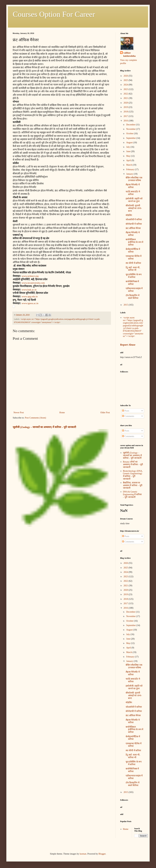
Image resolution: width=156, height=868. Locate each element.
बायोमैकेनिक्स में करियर (132, 283)
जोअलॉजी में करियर (134, 220)
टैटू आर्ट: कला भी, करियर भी (133, 269)
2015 (126, 305)
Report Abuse (128, 345)
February (130, 169)
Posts (126, 411)
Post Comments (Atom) (35, 418)
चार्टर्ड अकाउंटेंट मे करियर (133, 193)
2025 (126, 80)
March (129, 165)
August (130, 143)
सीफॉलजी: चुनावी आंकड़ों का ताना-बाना (134, 208)
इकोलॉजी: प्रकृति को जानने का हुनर (134, 200)
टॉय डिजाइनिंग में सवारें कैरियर (133, 297)
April (129, 160)
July (128, 147)
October (130, 133)
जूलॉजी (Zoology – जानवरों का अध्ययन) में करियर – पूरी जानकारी (44, 427)
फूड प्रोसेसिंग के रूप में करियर (134, 276)
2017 (126, 116)
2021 (126, 98)
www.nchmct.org (30, 276)
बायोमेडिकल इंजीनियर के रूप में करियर (134, 242)
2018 (126, 112)
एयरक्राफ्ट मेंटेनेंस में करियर (134, 257)
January (130, 174)
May (128, 156)
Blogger (102, 854)
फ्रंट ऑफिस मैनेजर (133, 228)
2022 (126, 94)
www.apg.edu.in (30, 296)
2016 (126, 121)
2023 (126, 89)
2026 (126, 76)
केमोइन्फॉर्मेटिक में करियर (133, 251)
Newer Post (19, 413)
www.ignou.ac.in (30, 303)
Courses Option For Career (54, 14)
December (131, 125)
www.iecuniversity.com (33, 283)
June (128, 151)
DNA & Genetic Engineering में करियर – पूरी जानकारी (132, 494)
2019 (126, 107)
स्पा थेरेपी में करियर (133, 263)
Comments (128, 416)
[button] (62, 307)
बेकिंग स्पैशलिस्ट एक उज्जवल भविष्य (134, 179)
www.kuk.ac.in (29, 290)
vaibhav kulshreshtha (129, 54)
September (131, 138)
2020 (126, 103)
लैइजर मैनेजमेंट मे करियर (133, 234)
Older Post (105, 413)
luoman (83, 854)
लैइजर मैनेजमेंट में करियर (133, 186)
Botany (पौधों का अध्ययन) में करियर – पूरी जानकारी (133, 465)
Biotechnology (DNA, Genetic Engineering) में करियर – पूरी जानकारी (133, 475)
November (131, 129)
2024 (126, 85)
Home (62, 413)
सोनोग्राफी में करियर (134, 224)
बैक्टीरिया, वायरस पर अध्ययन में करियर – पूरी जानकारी (133, 485)
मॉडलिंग (129, 215)
